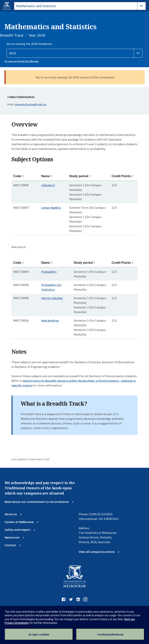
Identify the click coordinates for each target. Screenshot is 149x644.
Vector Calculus (52, 298)
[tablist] (80, 6)
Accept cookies (39, 634)
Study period (79, 176)
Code (17, 176)
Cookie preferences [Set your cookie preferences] (110, 634)
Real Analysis (50, 320)
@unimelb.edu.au (30, 104)
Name (46, 176)
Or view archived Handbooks (22, 61)
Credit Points (121, 176)
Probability (49, 272)
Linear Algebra (51, 208)
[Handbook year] (74, 53)
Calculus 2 (48, 185)
